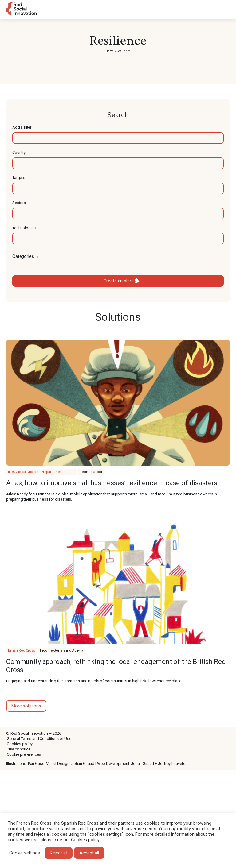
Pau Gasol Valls (41, 763)
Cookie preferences (24, 754)
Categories (26, 256)
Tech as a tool (91, 472)
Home (109, 51)
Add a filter (22, 127)
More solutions (26, 706)
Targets (19, 178)
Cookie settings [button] (25, 853)
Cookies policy (20, 744)
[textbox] (118, 138)
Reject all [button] (59, 853)
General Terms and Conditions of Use (39, 739)
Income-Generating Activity (61, 651)
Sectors (19, 203)
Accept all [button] (89, 853)
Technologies (24, 228)
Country (19, 152)
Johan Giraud (83, 763)
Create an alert (118, 281)
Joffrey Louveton (173, 763)
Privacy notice (19, 749)
